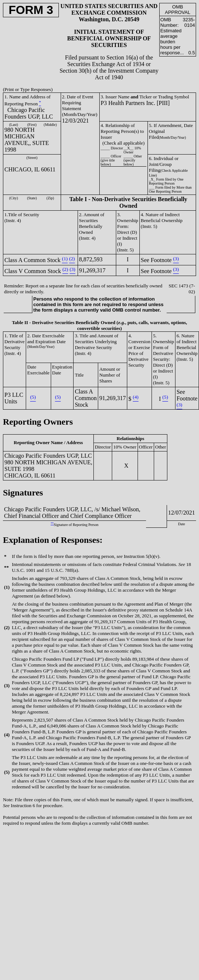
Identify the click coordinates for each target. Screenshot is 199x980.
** (52, 524)
